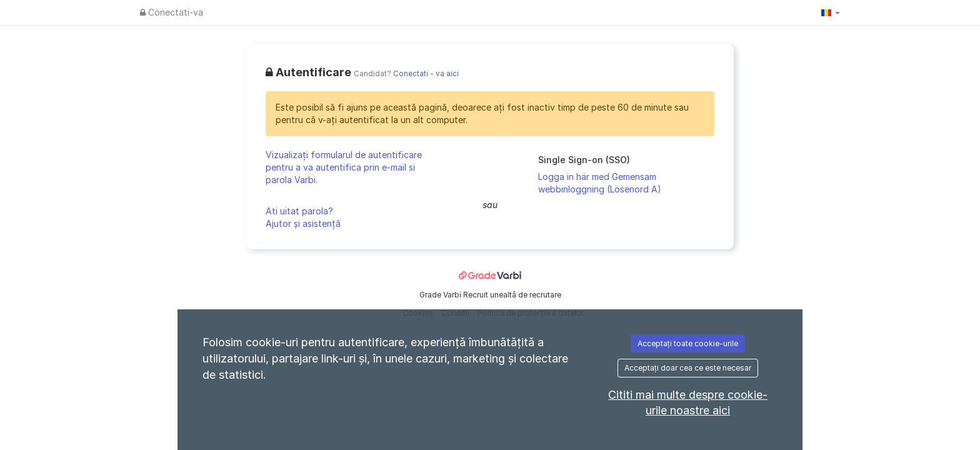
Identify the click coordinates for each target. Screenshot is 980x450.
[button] (831, 12)
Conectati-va (172, 12)
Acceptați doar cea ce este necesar (688, 368)
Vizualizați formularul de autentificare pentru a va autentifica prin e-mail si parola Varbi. (344, 167)
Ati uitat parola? (299, 211)
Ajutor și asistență (303, 223)
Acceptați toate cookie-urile (688, 343)
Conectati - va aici (426, 74)
